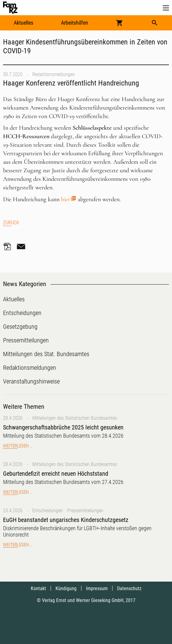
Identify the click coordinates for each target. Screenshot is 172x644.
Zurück (11, 223)
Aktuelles (23, 23)
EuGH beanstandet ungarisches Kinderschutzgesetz (66, 520)
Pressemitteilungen (85, 511)
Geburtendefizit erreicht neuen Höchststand (56, 474)
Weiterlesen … (18, 446)
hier (66, 199)
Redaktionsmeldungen (54, 74)
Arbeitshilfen (75, 23)
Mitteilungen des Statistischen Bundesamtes (75, 418)
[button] (166, 8)
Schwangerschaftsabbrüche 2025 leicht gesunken (63, 427)
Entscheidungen (48, 511)
